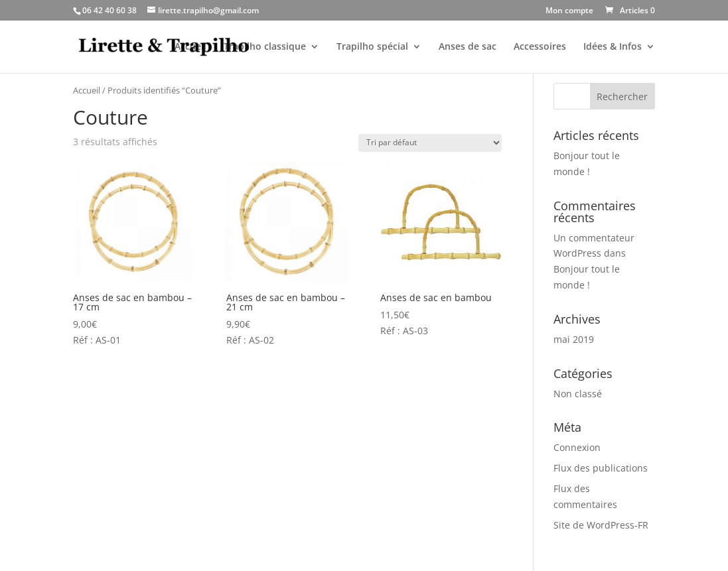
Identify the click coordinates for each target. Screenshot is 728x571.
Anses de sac (468, 47)
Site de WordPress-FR (601, 525)
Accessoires (540, 47)
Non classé (578, 394)
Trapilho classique (265, 47)
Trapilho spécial (372, 47)
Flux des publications (601, 468)
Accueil (190, 47)
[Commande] (430, 143)
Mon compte (569, 11)
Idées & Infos (613, 47)
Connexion (577, 447)
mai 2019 (574, 339)
